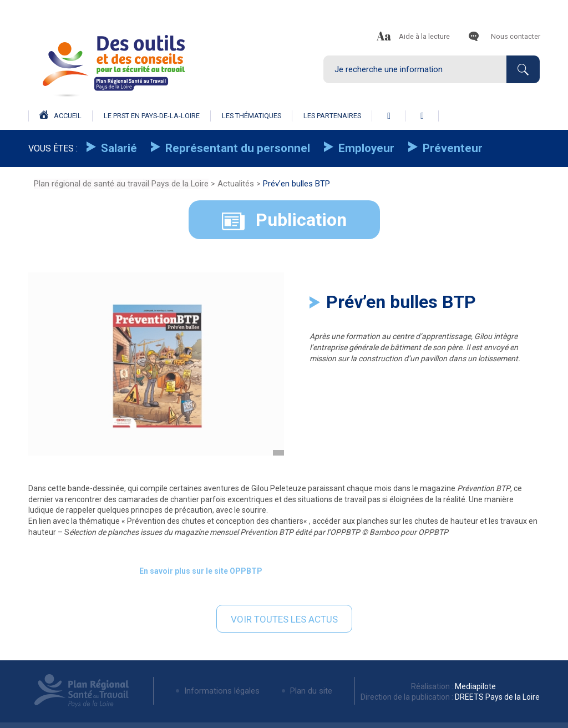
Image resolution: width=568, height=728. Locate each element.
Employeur (365, 148)
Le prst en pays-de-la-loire (152, 116)
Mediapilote (475, 686)
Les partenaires (332, 116)
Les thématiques (252, 116)
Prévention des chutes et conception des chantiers (215, 521)
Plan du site (311, 691)
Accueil (60, 115)
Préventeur (451, 148)
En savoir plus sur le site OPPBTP (201, 571)
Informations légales (222, 691)
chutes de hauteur (446, 521)
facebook (389, 116)
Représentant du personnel (236, 148)
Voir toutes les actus (284, 619)
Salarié (118, 148)
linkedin (422, 116)
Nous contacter (516, 36)
